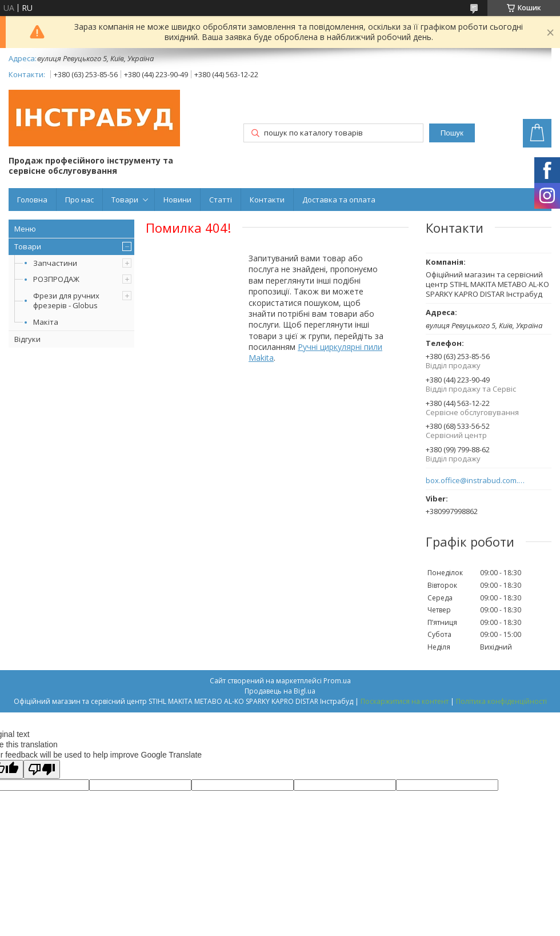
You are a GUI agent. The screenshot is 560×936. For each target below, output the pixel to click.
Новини (177, 200)
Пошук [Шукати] (452, 133)
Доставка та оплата (339, 200)
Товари (125, 200)
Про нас (79, 200)
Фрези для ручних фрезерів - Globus (66, 300)
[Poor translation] (42, 769)
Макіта (46, 322)
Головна (32, 200)
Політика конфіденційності (501, 701)
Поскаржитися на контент (405, 701)
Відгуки (27, 339)
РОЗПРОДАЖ (56, 279)
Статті (221, 200)
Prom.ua (337, 681)
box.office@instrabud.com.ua (476, 481)
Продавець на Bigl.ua (280, 691)
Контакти (267, 200)
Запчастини (55, 263)
